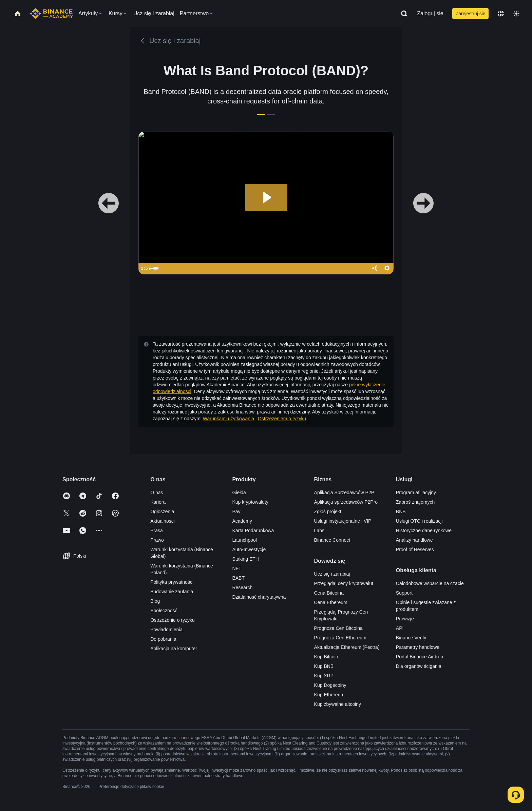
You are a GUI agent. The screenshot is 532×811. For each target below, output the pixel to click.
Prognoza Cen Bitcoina (338, 628)
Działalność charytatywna (259, 597)
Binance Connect (332, 540)
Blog (155, 601)
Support (404, 593)
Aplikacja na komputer (174, 649)
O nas (157, 493)
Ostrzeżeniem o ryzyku (282, 419)
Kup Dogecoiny (330, 685)
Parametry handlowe (418, 647)
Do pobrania (163, 639)
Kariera (158, 502)
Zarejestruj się (471, 14)
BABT (238, 578)
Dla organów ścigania (419, 666)
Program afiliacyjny (416, 493)
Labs (319, 530)
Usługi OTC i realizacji (419, 521)
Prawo (157, 540)
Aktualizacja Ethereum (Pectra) (347, 647)
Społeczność (164, 611)
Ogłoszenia (162, 511)
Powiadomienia (166, 630)
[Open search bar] (402, 14)
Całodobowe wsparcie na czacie (430, 583)
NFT (237, 568)
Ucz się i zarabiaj (332, 574)
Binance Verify (411, 638)
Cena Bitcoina (329, 593)
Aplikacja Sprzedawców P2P (344, 493)
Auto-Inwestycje (249, 549)
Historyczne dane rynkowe (424, 530)
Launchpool (244, 540)
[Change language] (501, 14)
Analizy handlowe (414, 540)
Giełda (239, 493)
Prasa (157, 530)
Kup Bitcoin (326, 657)
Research (242, 587)
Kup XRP (324, 676)
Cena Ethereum (331, 602)
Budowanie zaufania (172, 592)
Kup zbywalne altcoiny (338, 704)
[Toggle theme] (516, 14)
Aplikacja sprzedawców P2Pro (346, 502)
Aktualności (163, 521)
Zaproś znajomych (415, 502)
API (400, 628)
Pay (236, 511)
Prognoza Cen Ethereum (340, 638)
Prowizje (405, 619)
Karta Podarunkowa (253, 530)
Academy (242, 521)
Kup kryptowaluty (250, 502)
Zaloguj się (430, 13)
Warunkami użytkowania (229, 419)
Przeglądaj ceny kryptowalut (344, 583)
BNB (401, 511)
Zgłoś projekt (328, 511)
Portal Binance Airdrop (420, 657)
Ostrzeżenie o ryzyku (173, 620)
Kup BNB (324, 666)
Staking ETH (245, 559)
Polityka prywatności (172, 582)
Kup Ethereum (329, 695)
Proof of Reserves (415, 549)
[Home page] (51, 14)
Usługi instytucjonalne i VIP (343, 521)
